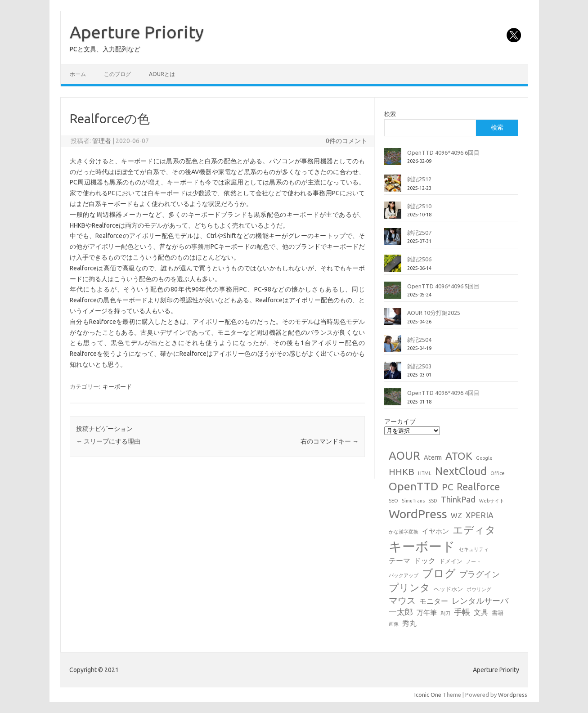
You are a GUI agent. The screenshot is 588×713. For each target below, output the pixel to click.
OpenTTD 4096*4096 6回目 (443, 152)
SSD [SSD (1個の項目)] (433, 501)
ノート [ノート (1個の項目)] (474, 561)
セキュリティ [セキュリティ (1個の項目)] (474, 549)
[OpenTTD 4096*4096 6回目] (393, 160)
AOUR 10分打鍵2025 (434, 313)
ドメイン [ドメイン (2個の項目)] (451, 561)
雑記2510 (419, 206)
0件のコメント (346, 141)
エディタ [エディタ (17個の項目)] (474, 530)
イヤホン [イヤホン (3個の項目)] (435, 531)
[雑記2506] (393, 267)
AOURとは (162, 74)
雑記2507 (419, 233)
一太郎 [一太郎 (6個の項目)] (401, 612)
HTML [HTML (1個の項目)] (425, 473)
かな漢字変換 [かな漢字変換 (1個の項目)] (404, 532)
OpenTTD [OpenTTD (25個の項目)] (413, 486)
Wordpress (513, 695)
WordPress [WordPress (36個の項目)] (418, 514)
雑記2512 (419, 179)
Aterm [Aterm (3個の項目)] (433, 457)
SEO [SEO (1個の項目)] (393, 501)
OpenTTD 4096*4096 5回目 (443, 286)
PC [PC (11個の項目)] (447, 487)
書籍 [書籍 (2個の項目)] (498, 613)
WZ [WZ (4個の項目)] (456, 516)
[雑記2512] (393, 187)
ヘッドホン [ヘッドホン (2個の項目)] (448, 589)
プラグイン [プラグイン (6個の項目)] (480, 574)
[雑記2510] (393, 214)
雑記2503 (419, 366)
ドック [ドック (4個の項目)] (425, 561)
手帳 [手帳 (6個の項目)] (462, 612)
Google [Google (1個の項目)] (484, 458)
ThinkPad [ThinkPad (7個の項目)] (458, 499)
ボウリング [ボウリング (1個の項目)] (479, 589)
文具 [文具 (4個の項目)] (481, 612)
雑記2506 (419, 259)
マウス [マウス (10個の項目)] (402, 600)
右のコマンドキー (330, 441)
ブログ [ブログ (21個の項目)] (439, 573)
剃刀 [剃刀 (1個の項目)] (445, 613)
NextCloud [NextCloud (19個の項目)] (461, 471)
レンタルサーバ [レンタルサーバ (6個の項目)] (480, 601)
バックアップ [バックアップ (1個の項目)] (404, 575)
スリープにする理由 (108, 441)
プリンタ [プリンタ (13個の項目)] (409, 587)
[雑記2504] (393, 347)
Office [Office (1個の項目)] (498, 473)
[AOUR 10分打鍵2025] (393, 320)
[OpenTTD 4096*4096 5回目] (393, 294)
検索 (390, 114)
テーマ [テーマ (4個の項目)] (399, 561)
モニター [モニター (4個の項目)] (434, 601)
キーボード (117, 386)
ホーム (78, 74)
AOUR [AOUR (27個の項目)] (404, 455)
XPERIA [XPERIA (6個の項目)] (480, 515)
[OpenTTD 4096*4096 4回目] (393, 400)
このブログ (117, 74)
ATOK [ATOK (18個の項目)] (459, 456)
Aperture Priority (137, 32)
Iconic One (428, 695)
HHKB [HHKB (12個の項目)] (402, 471)
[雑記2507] (393, 240)
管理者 (102, 141)
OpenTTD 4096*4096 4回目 (443, 393)
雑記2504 (419, 340)
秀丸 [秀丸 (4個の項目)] (409, 623)
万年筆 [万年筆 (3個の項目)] (427, 612)
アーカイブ (400, 422)
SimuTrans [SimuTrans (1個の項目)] (413, 501)
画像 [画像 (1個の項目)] (394, 624)
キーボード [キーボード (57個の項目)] (422, 546)
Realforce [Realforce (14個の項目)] (478, 487)
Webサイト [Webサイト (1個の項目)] (492, 501)
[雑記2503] (393, 374)
